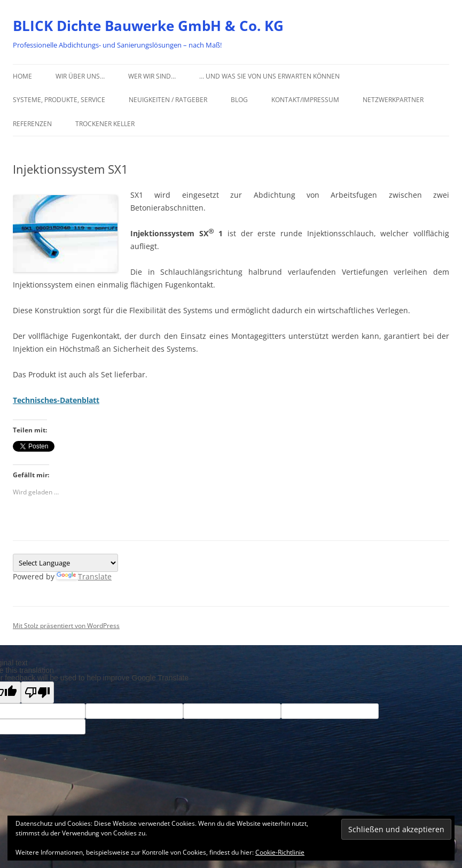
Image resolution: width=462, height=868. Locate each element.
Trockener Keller (105, 124)
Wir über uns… (80, 76)
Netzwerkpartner (393, 100)
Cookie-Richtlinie (280, 852)
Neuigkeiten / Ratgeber (168, 100)
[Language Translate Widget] (65, 563)
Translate (84, 576)
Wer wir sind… (152, 76)
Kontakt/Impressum (305, 100)
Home (22, 76)
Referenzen (32, 124)
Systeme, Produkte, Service (59, 100)
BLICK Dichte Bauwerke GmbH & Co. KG (148, 26)
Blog (239, 100)
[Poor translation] (37, 692)
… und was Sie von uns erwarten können (269, 76)
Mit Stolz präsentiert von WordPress (66, 626)
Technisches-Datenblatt (56, 400)
